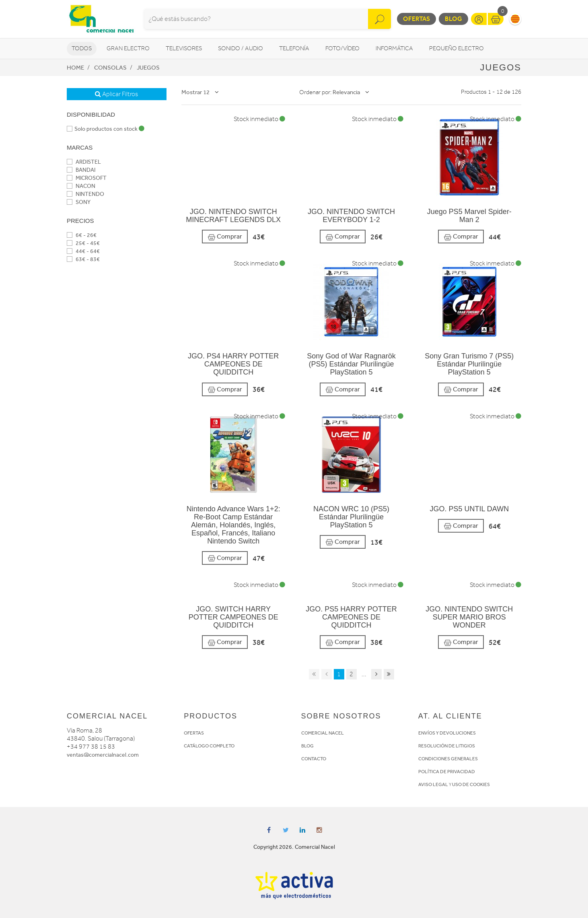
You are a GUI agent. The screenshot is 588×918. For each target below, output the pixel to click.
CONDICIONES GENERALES (448, 759)
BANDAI (81, 170)
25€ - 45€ (83, 243)
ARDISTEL (84, 162)
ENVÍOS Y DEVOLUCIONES (447, 733)
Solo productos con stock (106, 129)
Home (75, 68)
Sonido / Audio (241, 48)
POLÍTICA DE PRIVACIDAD (447, 772)
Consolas (110, 68)
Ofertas (416, 19)
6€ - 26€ (82, 235)
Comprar (225, 237)
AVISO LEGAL (433, 784)
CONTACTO (314, 759)
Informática (394, 48)
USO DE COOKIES (471, 784)
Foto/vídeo (342, 48)
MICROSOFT (87, 178)
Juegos (148, 68)
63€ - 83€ (83, 259)
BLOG (307, 746)
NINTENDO (85, 194)
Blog (453, 19)
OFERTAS (194, 733)
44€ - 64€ (83, 251)
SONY (79, 202)
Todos (82, 48)
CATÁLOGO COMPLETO (209, 746)
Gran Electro (128, 48)
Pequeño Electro (456, 48)
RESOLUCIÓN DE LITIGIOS (447, 746)
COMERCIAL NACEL (323, 733)
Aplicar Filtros (116, 94)
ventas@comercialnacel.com (103, 755)
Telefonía (294, 48)
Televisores (184, 48)
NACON (81, 186)
